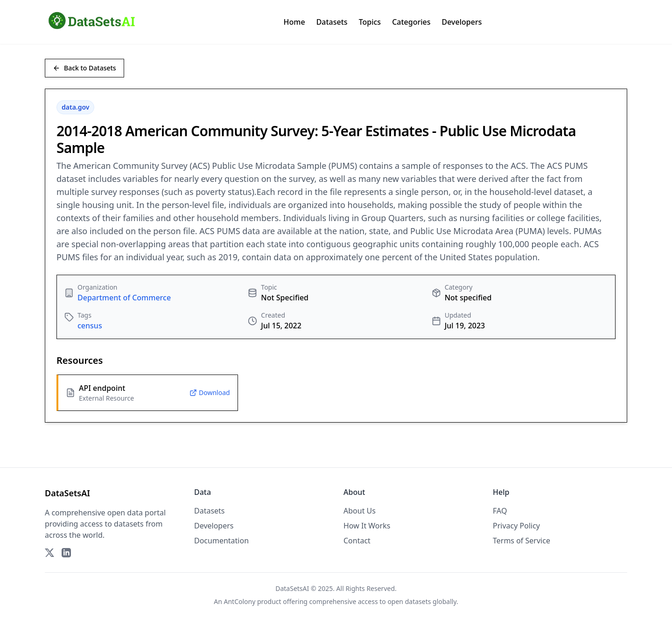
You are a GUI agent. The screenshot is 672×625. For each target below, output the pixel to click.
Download (210, 392)
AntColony (240, 601)
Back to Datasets (84, 68)
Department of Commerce (124, 298)
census (90, 326)
